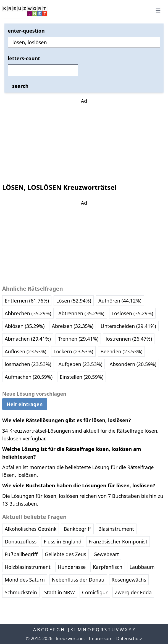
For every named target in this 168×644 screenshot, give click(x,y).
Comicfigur (95, 592)
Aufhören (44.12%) (120, 301)
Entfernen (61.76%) (27, 301)
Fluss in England (63, 542)
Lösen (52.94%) (74, 301)
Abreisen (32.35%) (73, 326)
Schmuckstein (21, 592)
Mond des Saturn (25, 580)
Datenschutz (129, 638)
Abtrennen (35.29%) (81, 313)
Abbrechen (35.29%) (28, 313)
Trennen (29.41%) (78, 339)
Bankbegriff (77, 529)
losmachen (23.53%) (28, 364)
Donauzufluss (21, 542)
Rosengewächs (129, 580)
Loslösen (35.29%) (132, 313)
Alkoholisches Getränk (31, 529)
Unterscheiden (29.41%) (128, 326)
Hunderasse (72, 567)
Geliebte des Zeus (65, 554)
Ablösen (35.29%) (25, 326)
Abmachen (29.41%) (28, 339)
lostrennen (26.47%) (129, 339)
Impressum (101, 638)
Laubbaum (142, 567)
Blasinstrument (116, 529)
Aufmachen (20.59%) (29, 377)
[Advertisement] (84, 139)
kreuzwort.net (71, 638)
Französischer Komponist (118, 542)
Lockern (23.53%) (73, 351)
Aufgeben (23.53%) (81, 364)
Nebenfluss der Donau (78, 580)
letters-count (24, 58)
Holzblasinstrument (28, 567)
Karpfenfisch (107, 567)
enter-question (26, 31)
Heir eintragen (25, 404)
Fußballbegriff (21, 554)
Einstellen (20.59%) (82, 377)
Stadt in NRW (60, 592)
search (20, 86)
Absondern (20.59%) (133, 364)
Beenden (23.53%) (121, 351)
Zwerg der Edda (133, 592)
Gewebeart (106, 554)
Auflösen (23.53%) (26, 351)
